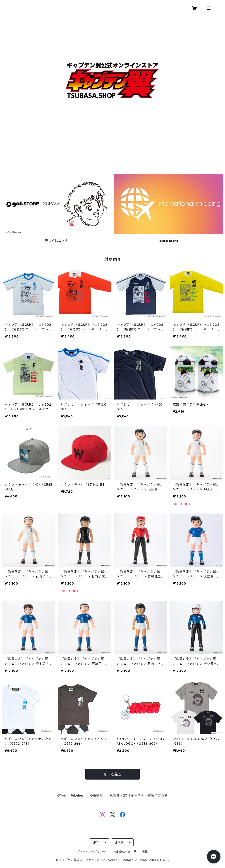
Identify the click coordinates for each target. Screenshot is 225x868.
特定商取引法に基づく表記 (131, 852)
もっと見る (112, 774)
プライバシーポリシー (91, 852)
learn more (169, 241)
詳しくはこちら (57, 241)
